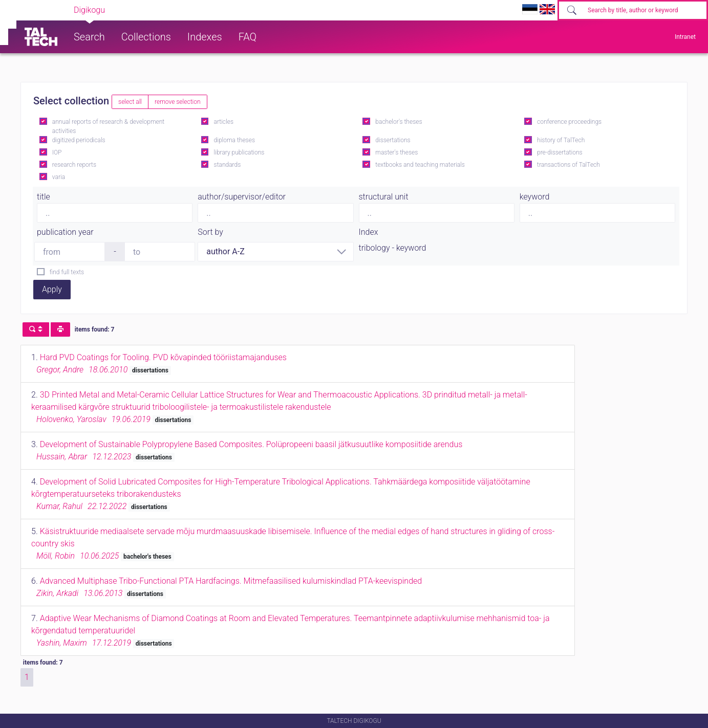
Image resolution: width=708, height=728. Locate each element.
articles (224, 122)
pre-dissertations (560, 152)
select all (130, 102)
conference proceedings (569, 122)
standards (228, 165)
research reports (74, 165)
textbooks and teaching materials (420, 165)
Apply (52, 289)
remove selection (177, 102)
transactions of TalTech (568, 165)
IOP (57, 152)
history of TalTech (561, 140)
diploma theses (234, 140)
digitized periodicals (79, 140)
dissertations (393, 140)
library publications (239, 152)
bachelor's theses (399, 122)
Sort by (210, 232)
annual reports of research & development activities (108, 126)
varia (59, 177)
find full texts (67, 272)
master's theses (396, 152)
